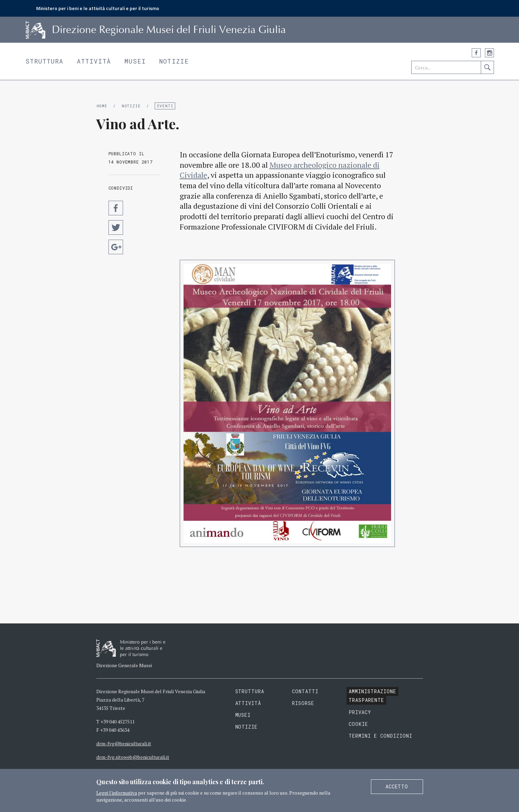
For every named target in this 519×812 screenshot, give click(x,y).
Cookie (358, 724)
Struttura (44, 61)
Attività (94, 61)
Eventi (165, 106)
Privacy (360, 712)
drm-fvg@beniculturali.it (124, 743)
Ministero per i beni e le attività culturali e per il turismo (98, 8)
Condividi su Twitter (116, 227)
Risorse (303, 703)
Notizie (174, 61)
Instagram (489, 53)
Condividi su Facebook (116, 208)
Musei (135, 61)
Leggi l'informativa (117, 793)
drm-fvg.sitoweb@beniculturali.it (133, 757)
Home (102, 106)
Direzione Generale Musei (124, 665)
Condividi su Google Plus (116, 247)
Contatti (305, 691)
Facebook (476, 53)
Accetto (397, 786)
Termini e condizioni (380, 736)
